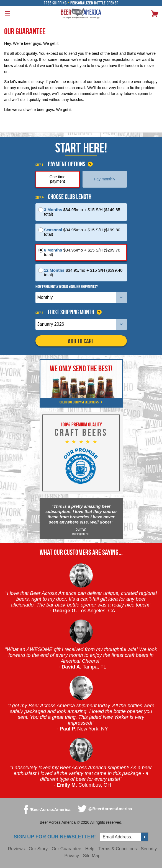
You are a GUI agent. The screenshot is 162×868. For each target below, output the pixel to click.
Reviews (16, 849)
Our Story (38, 849)
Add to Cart (81, 341)
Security (149, 849)
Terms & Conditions (118, 849)
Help (90, 849)
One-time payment (58, 179)
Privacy (71, 856)
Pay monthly (105, 179)
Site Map (92, 856)
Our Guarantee (67, 849)
